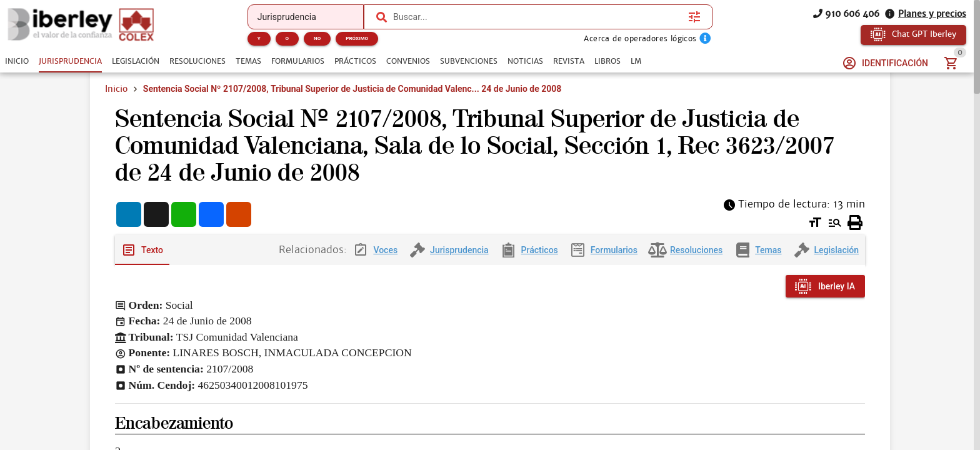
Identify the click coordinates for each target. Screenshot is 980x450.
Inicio (116, 89)
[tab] (17, 61)
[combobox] (535, 17)
